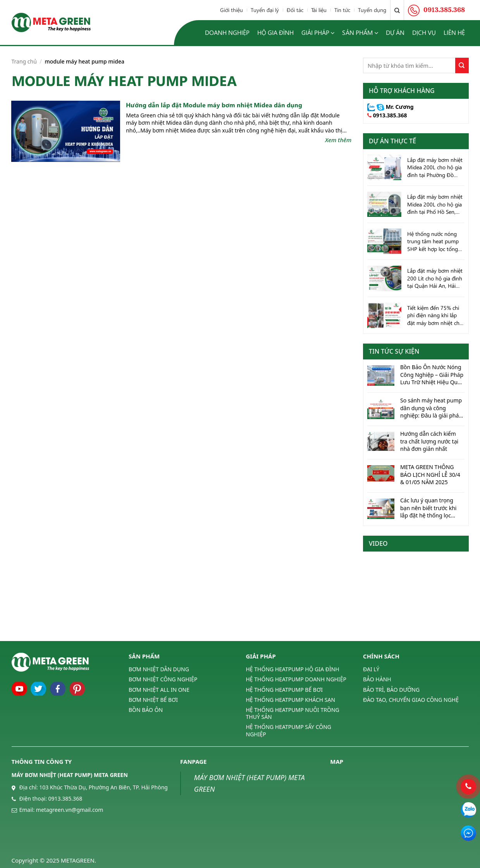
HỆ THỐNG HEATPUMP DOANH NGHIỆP (296, 679)
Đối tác (295, 10)
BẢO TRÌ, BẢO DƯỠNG (391, 690)
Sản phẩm (360, 33)
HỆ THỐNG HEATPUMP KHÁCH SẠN (291, 700)
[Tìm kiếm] (397, 10)
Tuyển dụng (372, 10)
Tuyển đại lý (265, 10)
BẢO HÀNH (377, 679)
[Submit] (462, 65)
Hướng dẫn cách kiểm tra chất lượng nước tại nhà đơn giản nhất (429, 441)
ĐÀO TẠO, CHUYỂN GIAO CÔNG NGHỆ (411, 700)
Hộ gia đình (275, 32)
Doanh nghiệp (227, 32)
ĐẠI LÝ (371, 669)
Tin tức (342, 10)
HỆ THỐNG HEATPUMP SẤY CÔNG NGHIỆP (289, 730)
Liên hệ (454, 32)
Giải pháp (318, 33)
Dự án (395, 32)
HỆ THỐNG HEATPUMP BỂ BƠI (284, 690)
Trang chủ (24, 61)
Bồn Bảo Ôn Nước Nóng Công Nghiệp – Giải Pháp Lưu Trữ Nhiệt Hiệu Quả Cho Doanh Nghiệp (432, 375)
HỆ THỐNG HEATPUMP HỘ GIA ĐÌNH (293, 669)
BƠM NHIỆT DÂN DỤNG (159, 669)
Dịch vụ (424, 32)
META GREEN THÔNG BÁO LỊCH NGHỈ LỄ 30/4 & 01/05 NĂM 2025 (430, 474)
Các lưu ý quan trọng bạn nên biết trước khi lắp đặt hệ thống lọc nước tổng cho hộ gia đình (428, 508)
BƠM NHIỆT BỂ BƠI (153, 700)
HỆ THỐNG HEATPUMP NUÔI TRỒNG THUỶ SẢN (293, 713)
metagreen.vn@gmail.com (70, 810)
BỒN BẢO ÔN (146, 710)
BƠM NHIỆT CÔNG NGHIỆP (163, 679)
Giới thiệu (231, 10)
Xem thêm (338, 140)
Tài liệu (319, 10)
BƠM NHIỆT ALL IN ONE (159, 690)
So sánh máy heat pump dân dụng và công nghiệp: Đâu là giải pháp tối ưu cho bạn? (431, 408)
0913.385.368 (390, 115)
